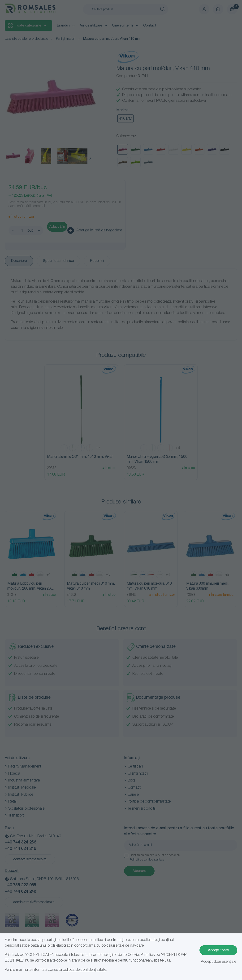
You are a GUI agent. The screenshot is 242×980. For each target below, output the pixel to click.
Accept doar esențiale (218, 962)
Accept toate (218, 950)
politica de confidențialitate (84, 970)
